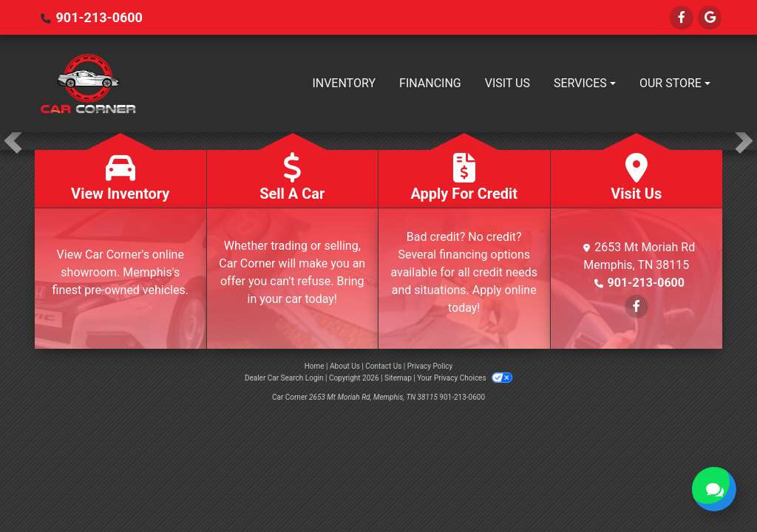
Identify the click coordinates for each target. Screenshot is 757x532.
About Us (345, 366)
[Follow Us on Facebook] (682, 17)
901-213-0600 (99, 17)
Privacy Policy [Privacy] (430, 366)
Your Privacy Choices (465, 378)
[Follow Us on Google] (710, 17)
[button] (13, 141)
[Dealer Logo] (88, 83)
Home (315, 366)
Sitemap (398, 378)
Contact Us (383, 366)
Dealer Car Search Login (284, 378)
